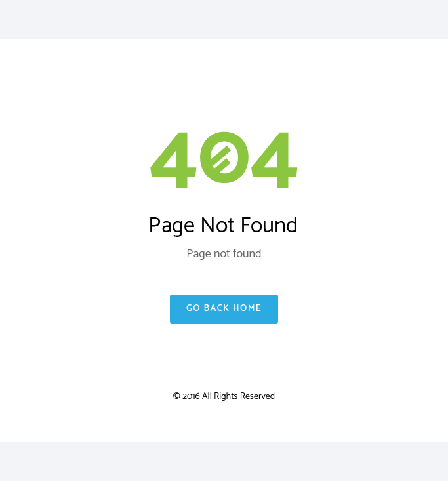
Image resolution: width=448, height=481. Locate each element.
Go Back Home (224, 309)
